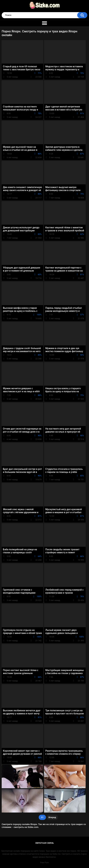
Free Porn (44, 863)
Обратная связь (45, 843)
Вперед (52, 817)
